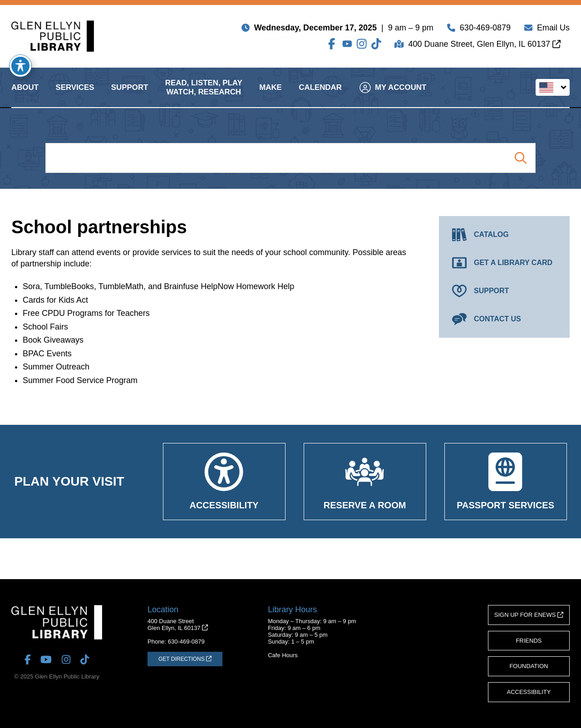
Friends (529, 641)
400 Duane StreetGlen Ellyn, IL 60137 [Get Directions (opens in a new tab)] (178, 625)
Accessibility (529, 692)
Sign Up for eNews (529, 615)
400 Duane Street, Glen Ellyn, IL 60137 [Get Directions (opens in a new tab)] (484, 46)
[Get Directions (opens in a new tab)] (185, 659)
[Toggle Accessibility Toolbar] (20, 66)
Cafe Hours (283, 655)
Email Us (553, 30)
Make (271, 95)
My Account (393, 94)
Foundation (529, 666)
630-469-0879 (485, 30)
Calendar (320, 95)
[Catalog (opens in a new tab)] (504, 235)
